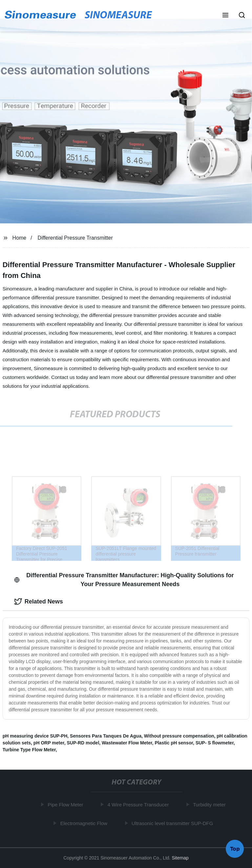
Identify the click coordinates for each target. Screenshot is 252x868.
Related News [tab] (39, 602)
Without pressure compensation (179, 736)
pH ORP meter (49, 743)
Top (235, 848)
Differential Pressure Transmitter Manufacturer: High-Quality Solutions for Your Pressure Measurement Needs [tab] (124, 580)
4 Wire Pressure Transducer (139, 805)
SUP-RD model (83, 743)
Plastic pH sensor (174, 743)
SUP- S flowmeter (215, 743)
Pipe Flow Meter (66, 805)
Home (20, 238)
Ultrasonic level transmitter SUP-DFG (173, 823)
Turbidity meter (210, 805)
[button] (225, 16)
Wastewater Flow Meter (127, 743)
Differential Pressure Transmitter (75, 238)
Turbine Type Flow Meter (29, 750)
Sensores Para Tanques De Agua (106, 736)
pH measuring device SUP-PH (35, 736)
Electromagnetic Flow (84, 823)
